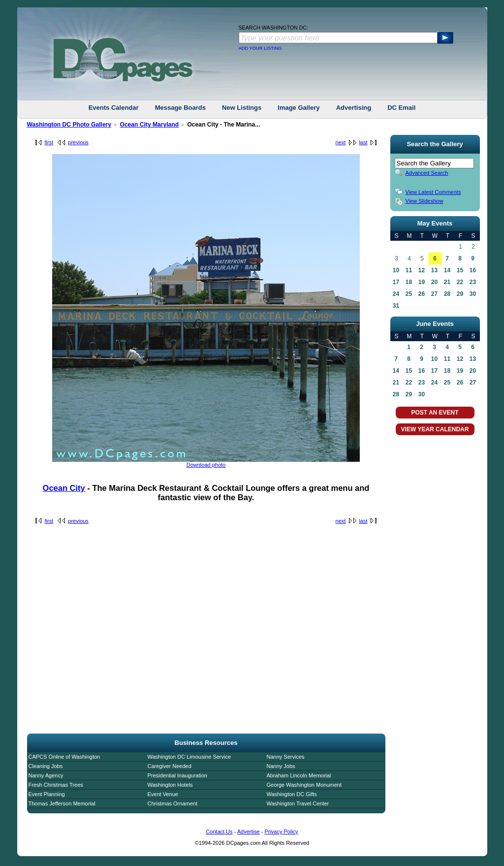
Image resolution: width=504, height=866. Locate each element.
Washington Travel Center (298, 803)
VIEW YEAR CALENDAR (435, 429)
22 (460, 282)
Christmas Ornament (173, 803)
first (49, 142)
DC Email (401, 108)
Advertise (249, 832)
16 (473, 270)
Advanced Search (427, 173)
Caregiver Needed (170, 766)
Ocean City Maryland (149, 125)
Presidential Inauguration (178, 775)
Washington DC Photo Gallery (69, 125)
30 (473, 294)
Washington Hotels (170, 785)
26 (422, 294)
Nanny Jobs (281, 766)
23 (473, 282)
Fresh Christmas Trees (56, 785)
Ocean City (64, 488)
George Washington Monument (304, 785)
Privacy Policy (281, 832)
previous (78, 142)
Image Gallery (299, 108)
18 (409, 282)
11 (409, 270)
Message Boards (180, 108)
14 (447, 270)
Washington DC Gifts (292, 794)
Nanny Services (286, 757)
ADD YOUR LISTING (260, 48)
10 (396, 270)
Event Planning (47, 794)
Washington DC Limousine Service (189, 757)
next (341, 142)
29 (460, 294)
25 (409, 294)
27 (434, 294)
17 (396, 282)
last (363, 142)
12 (422, 270)
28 (447, 294)
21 (447, 282)
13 (434, 270)
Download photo (206, 465)
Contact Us (219, 832)
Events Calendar (114, 108)
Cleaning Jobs (46, 766)
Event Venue (163, 794)
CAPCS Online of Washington (64, 757)
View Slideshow (425, 201)
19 (422, 282)
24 (396, 294)
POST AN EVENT (435, 413)
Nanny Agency (46, 775)
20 (434, 282)
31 (396, 306)
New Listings (242, 108)
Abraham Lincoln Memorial (299, 775)
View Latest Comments (433, 192)
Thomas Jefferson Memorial (62, 803)
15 (460, 270)
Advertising (354, 108)
